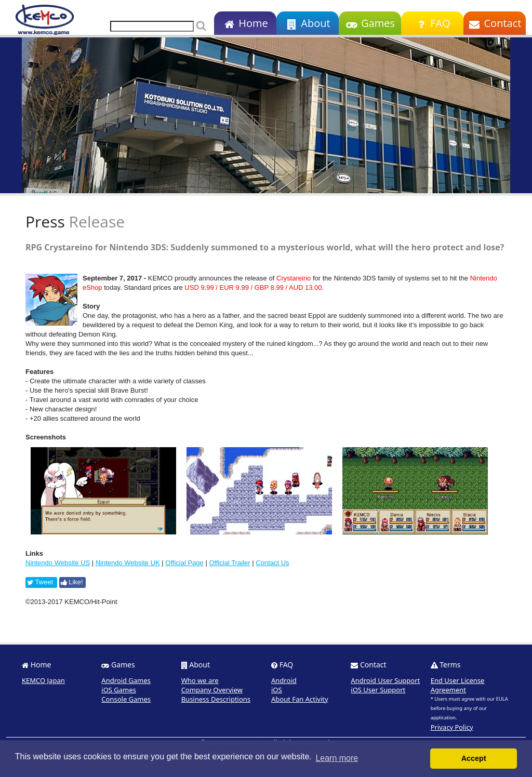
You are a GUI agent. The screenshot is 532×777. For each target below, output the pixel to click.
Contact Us (272, 563)
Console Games (126, 699)
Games (370, 23)
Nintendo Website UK (128, 563)
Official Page (184, 563)
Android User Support (385, 680)
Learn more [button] (337, 758)
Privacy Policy (452, 727)
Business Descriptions (216, 699)
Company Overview (212, 690)
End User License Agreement (458, 685)
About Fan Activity (300, 699)
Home (245, 23)
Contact (495, 23)
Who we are (200, 680)
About (307, 23)
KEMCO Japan (43, 680)
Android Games (126, 680)
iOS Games (119, 690)
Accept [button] (474, 758)
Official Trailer (229, 563)
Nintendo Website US (58, 563)
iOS (277, 690)
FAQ (432, 23)
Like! (72, 582)
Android (284, 680)
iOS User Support (378, 690)
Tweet (40, 582)
